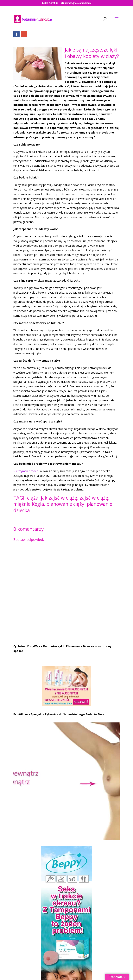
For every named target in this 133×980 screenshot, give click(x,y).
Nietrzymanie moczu (26, 471)
